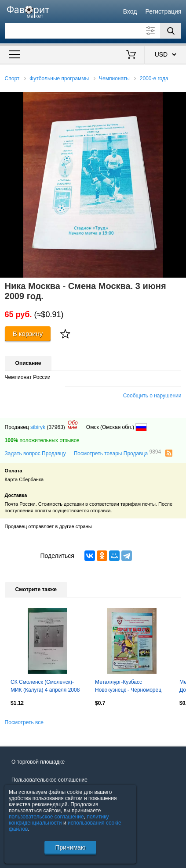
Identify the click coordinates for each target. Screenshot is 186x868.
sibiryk (38, 427)
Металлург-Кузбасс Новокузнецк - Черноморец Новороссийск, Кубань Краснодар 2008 (128, 687)
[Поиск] (171, 31)
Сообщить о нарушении (152, 396)
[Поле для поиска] (93, 31)
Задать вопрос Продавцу (35, 454)
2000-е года (154, 79)
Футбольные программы (59, 79)
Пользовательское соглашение (49, 780)
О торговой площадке (38, 762)
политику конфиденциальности (59, 820)
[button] (178, 100)
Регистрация (164, 11)
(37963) (56, 427)
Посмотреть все (24, 722)
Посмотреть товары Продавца (117, 453)
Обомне (73, 425)
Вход (130, 11)
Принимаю (70, 847)
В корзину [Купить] (28, 334)
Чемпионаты (114, 79)
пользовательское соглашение (46, 817)
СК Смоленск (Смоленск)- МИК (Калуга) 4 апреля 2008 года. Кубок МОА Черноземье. (47, 687)
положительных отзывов (42, 440)
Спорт (12, 79)
